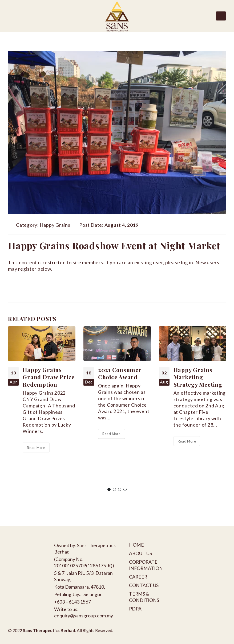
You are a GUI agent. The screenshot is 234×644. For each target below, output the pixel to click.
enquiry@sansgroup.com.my (84, 616)
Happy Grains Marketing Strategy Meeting (198, 377)
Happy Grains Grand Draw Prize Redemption (49, 377)
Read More (36, 448)
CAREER (138, 577)
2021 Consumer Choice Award (120, 373)
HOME (136, 545)
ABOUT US (140, 553)
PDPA (135, 609)
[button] (109, 489)
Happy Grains (55, 225)
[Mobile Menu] (221, 16)
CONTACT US (144, 585)
